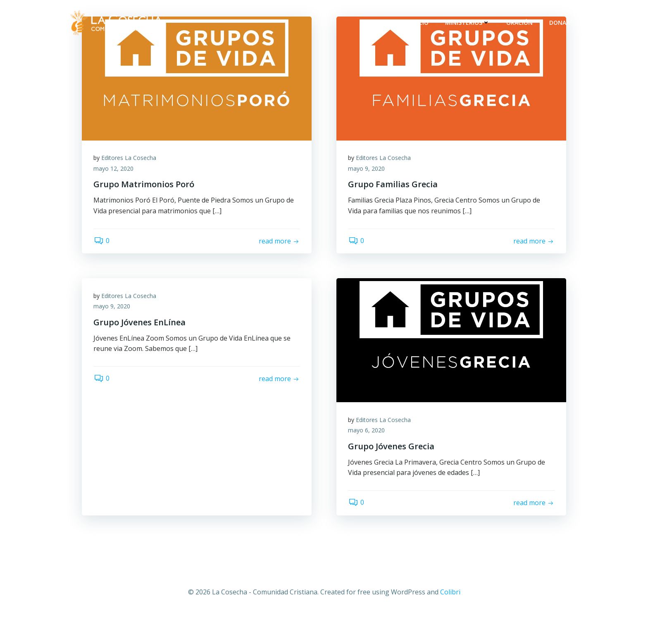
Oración (520, 23)
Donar (560, 23)
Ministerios (468, 23)
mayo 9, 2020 (367, 169)
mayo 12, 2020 (114, 169)
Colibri (450, 595)
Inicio (420, 23)
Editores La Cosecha (130, 158)
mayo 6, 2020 (367, 431)
